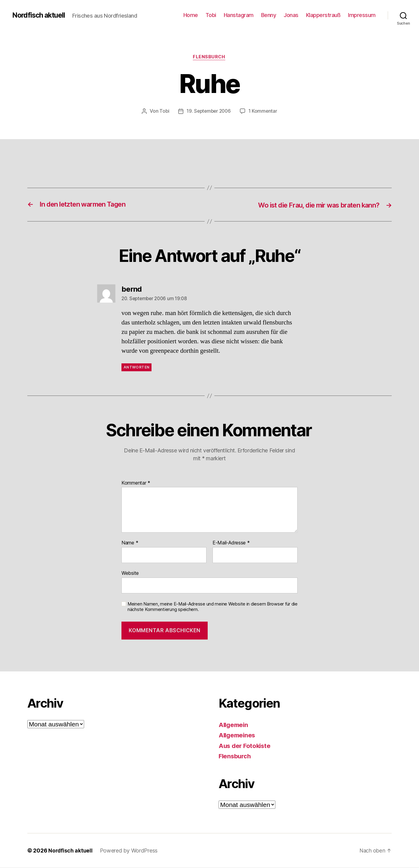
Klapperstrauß (323, 15)
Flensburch (209, 57)
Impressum (362, 15)
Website (130, 573)
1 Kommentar (264, 112)
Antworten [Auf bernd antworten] (136, 368)
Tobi (211, 15)
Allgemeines (238, 735)
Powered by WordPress (129, 851)
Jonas (291, 15)
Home (191, 15)
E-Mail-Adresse (231, 544)
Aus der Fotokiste (246, 746)
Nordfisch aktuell (40, 15)
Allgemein (234, 725)
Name (130, 544)
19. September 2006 (208, 112)
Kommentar (136, 483)
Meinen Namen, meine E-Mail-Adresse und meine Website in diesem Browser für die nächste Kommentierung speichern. (213, 607)
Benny (269, 15)
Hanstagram (239, 15)
